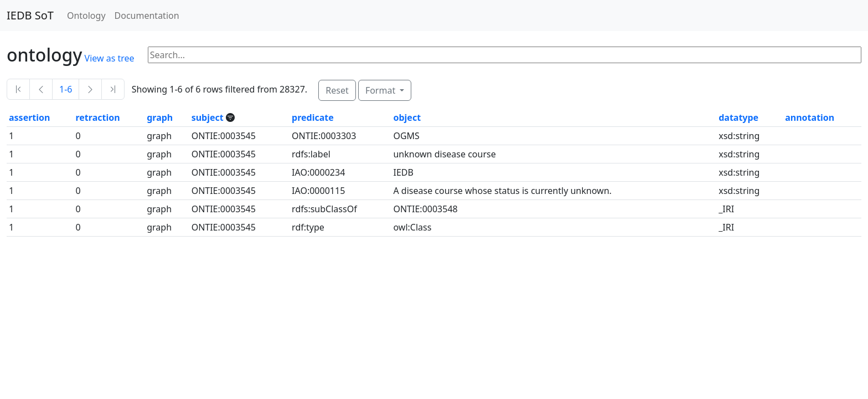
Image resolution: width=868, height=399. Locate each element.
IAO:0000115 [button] (318, 191)
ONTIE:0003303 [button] (324, 136)
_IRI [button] (726, 209)
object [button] (407, 117)
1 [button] (11, 136)
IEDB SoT (30, 15)
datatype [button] (738, 117)
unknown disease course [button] (444, 154)
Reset (337, 90)
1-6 (66, 89)
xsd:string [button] (739, 136)
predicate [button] (313, 117)
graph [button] (160, 117)
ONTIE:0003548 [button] (425, 209)
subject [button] (209, 117)
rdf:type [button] (308, 227)
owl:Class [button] (412, 227)
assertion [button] (29, 117)
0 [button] (78, 136)
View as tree (110, 58)
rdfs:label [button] (311, 154)
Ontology (86, 16)
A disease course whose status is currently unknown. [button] (502, 191)
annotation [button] (810, 117)
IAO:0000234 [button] (318, 172)
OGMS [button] (406, 136)
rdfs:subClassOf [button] (324, 209)
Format (381, 90)
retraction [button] (97, 117)
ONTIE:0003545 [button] (224, 136)
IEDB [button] (403, 172)
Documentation (147, 16)
